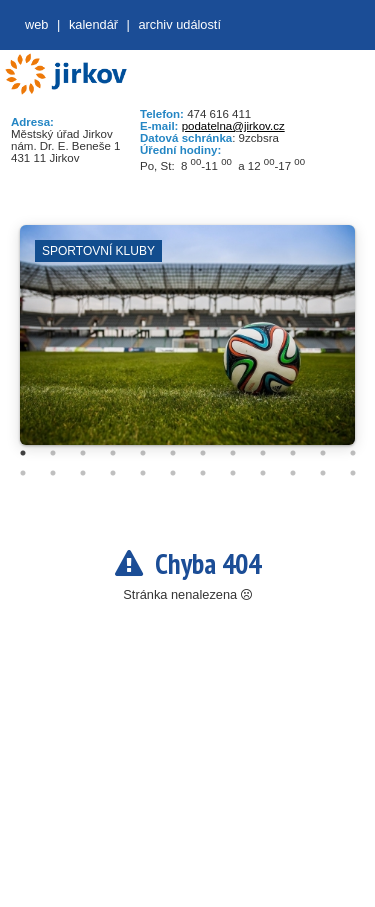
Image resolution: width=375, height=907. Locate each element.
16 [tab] (113, 473)
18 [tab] (173, 473)
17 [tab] (143, 473)
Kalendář (93, 24)
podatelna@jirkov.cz (233, 126)
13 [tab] (23, 473)
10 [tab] (293, 453)
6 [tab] (173, 453)
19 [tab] (203, 473)
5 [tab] (143, 453)
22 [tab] (293, 473)
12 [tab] (353, 453)
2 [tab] (53, 453)
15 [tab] (83, 473)
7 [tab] (203, 453)
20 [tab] (233, 473)
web (36, 24)
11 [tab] (323, 453)
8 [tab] (233, 453)
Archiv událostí (179, 24)
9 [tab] (263, 453)
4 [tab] (113, 453)
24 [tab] (353, 473)
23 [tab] (323, 473)
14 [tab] (53, 473)
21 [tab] (263, 473)
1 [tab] (23, 453)
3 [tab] (83, 453)
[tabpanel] (187, 345)
